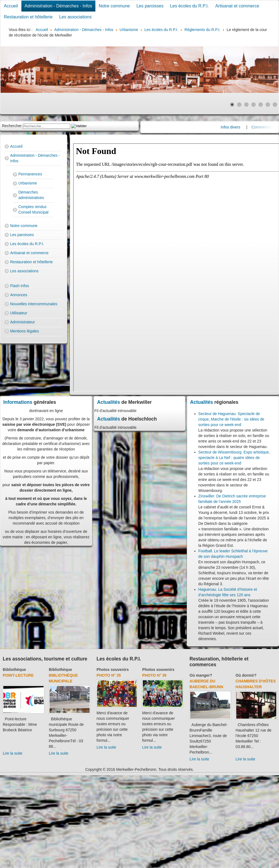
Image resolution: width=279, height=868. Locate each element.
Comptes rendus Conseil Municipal (33, 209)
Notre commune (114, 6)
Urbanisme (28, 183)
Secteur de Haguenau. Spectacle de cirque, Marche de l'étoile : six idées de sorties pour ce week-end (231, 419)
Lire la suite (13, 753)
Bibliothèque (14, 670)
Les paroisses (150, 6)
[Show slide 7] (275, 105)
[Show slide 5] (261, 105)
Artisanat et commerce (237, 6)
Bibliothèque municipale (63, 678)
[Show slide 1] (232, 105)
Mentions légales (25, 331)
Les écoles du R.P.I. (189, 6)
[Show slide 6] (268, 105)
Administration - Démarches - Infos (58, 6)
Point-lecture (18, 675)
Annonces (19, 295)
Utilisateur (19, 313)
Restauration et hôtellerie (28, 17)
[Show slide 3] (246, 105)
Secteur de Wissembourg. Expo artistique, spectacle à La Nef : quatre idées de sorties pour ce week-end (234, 458)
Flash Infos (19, 286)
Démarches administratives (31, 195)
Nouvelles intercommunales (34, 304)
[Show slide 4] (254, 105)
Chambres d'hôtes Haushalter (256, 684)
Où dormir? (246, 675)
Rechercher (12, 126)
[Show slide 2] (239, 105)
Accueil (11, 6)
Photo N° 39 (154, 675)
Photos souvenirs (113, 670)
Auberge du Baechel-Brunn (207, 684)
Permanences (30, 174)
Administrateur (22, 322)
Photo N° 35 (109, 675)
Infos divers (237, 127)
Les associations (75, 17)
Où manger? (201, 675)
